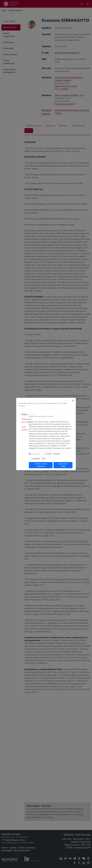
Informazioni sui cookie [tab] (27, 421)
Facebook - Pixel (39, 459)
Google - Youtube (53, 454)
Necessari (36, 454)
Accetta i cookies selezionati (41, 465)
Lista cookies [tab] (25, 428)
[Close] (73, 401)
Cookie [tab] (24, 414)
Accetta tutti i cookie (63, 465)
